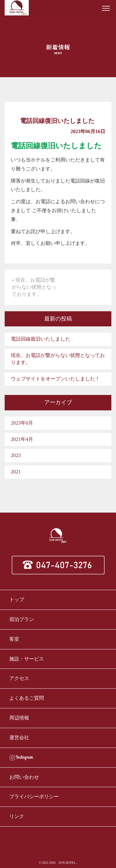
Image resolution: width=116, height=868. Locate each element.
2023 (16, 455)
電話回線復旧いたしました (41, 339)
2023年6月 (22, 423)
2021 (16, 472)
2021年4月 (22, 439)
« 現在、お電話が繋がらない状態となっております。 (34, 287)
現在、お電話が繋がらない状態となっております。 (58, 359)
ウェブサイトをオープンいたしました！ (55, 379)
